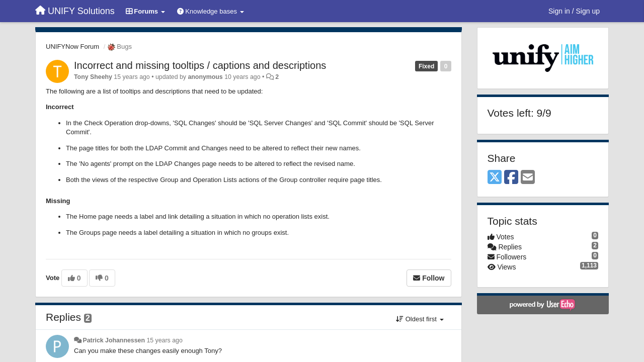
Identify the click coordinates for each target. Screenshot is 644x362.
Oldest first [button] (420, 319)
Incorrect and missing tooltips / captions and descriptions (200, 65)
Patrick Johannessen (114, 340)
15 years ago (164, 340)
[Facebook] (511, 178)
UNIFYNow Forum (72, 47)
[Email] (528, 178)
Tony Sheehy (93, 77)
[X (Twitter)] (495, 178)
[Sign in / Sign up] (574, 11)
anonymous (205, 77)
